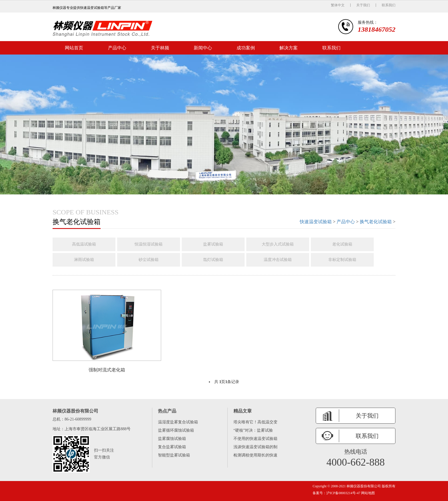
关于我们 (363, 5)
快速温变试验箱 (316, 222)
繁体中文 (338, 5)
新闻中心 (203, 48)
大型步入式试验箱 (278, 244)
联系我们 (389, 5)
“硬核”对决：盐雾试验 (253, 430)
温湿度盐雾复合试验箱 (178, 422)
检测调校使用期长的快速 (255, 455)
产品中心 (117, 48)
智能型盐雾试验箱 (174, 455)
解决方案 (289, 48)
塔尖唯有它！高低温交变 (255, 422)
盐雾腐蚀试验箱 (172, 439)
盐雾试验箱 (213, 244)
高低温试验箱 (84, 244)
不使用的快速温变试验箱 (255, 439)
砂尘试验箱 (149, 260)
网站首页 (74, 48)
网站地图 (368, 493)
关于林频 (160, 48)
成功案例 (246, 48)
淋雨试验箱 (84, 260)
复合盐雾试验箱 (172, 447)
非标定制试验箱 (342, 260)
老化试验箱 (342, 244)
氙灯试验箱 (213, 260)
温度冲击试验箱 (278, 260)
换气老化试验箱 (376, 222)
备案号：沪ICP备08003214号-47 (336, 493)
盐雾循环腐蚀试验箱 (176, 430)
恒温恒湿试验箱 (149, 244)
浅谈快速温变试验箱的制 (255, 447)
